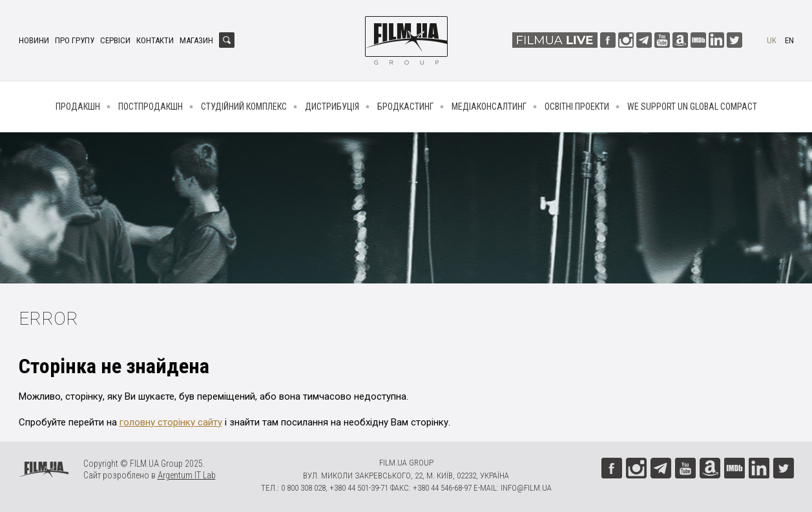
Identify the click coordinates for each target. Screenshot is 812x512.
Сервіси (115, 40)
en (789, 40)
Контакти (155, 40)
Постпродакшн (151, 107)
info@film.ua (526, 488)
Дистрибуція (332, 107)
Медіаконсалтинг (489, 107)
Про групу (75, 40)
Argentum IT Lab (187, 475)
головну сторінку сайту (171, 422)
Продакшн (78, 107)
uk (772, 40)
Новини (34, 40)
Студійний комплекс (244, 107)
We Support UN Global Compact (692, 107)
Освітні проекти (577, 107)
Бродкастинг (405, 107)
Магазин (196, 40)
